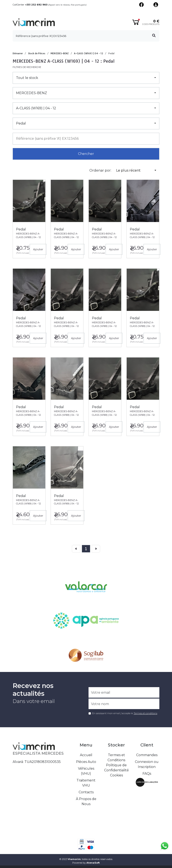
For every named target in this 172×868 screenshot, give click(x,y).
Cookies (116, 775)
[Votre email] (124, 692)
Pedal (111, 53)
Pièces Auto (86, 762)
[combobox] (86, 139)
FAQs (147, 774)
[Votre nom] (124, 704)
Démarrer (18, 53)
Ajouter (38, 249)
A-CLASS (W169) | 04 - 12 (89, 53)
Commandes (147, 755)
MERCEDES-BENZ (60, 53)
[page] (86, 549)
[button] (86, 78)
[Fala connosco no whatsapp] (165, 846)
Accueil (86, 755)
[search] (86, 36)
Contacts (86, 792)
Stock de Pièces (37, 53)
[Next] (96, 549)
